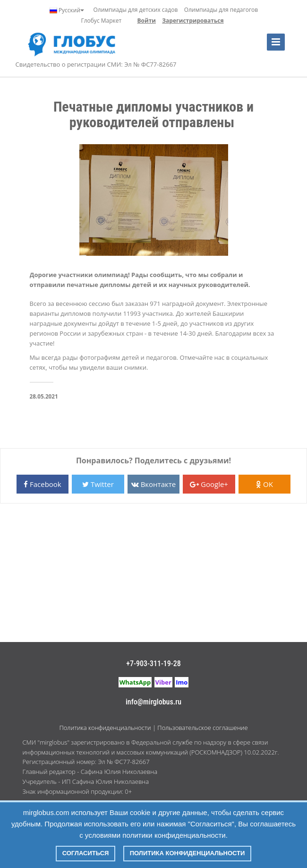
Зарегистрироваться (193, 21)
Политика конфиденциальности (105, 728)
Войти (147, 21)
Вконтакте (153, 484)
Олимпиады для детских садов (135, 10)
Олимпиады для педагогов (221, 10)
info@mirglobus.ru (153, 702)
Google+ (209, 484)
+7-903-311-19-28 (153, 664)
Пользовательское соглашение (202, 728)
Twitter (98, 484)
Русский (67, 10)
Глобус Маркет (101, 21)
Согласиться (86, 853)
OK (264, 484)
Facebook (43, 484)
